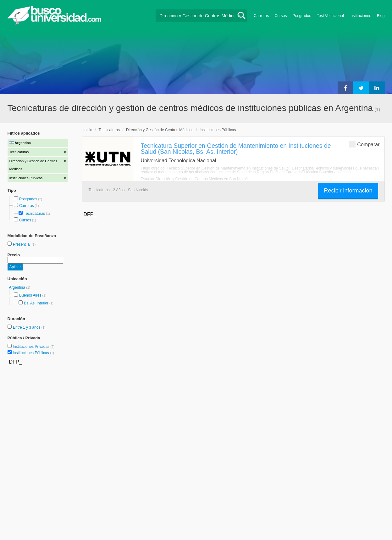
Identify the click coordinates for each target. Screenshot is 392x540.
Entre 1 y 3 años (27, 327)
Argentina (18, 287)
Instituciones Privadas (33, 347)
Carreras (261, 16)
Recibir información (348, 191)
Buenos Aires (30, 295)
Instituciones (360, 16)
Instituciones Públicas (33, 353)
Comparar (364, 144)
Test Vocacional (330, 16)
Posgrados (302, 16)
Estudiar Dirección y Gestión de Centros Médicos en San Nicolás (195, 179)
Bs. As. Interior (36, 303)
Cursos (281, 16)
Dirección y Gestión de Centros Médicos (160, 130)
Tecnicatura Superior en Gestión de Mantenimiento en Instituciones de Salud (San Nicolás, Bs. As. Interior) (236, 149)
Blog (381, 16)
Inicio (88, 130)
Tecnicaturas (34, 214)
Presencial (22, 244)
